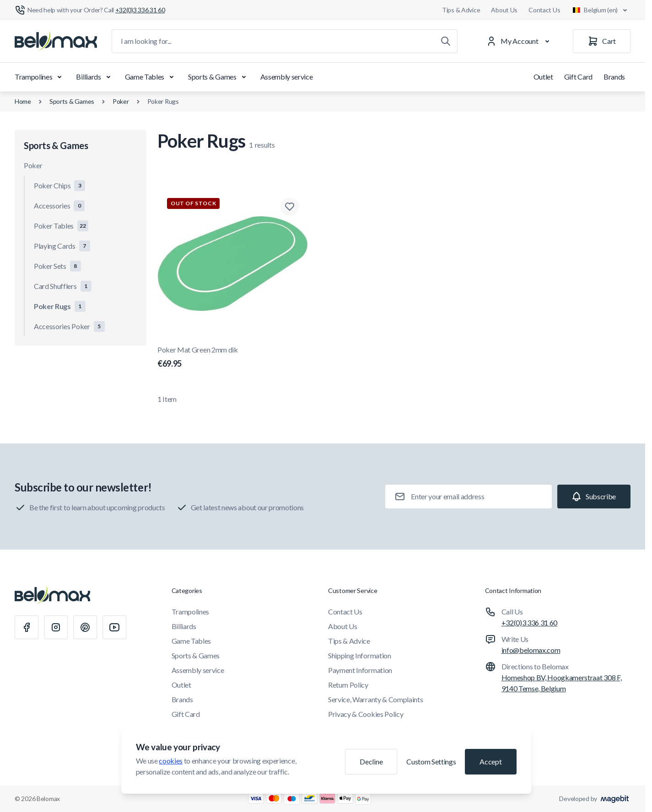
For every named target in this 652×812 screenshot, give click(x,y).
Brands (614, 77)
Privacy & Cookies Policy (366, 714)
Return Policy (348, 685)
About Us (504, 10)
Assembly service (287, 77)
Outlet (543, 77)
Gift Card (578, 77)
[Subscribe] (594, 497)
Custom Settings (431, 761)
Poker (121, 101)
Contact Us (544, 10)
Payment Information (360, 670)
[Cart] (602, 41)
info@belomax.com (531, 650)
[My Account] (520, 41)
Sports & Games (219, 77)
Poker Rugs (163, 101)
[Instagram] (56, 627)
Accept (490, 761)
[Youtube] (114, 627)
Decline (371, 761)
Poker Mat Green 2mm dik (233, 358)
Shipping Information (360, 655)
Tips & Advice (461, 10)
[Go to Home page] (56, 41)
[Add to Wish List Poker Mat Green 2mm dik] (290, 207)
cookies (171, 761)
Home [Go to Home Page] (23, 101)
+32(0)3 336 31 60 (530, 622)
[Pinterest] (85, 627)
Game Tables (151, 77)
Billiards (95, 77)
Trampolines (40, 77)
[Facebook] (27, 627)
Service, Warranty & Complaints (375, 699)
